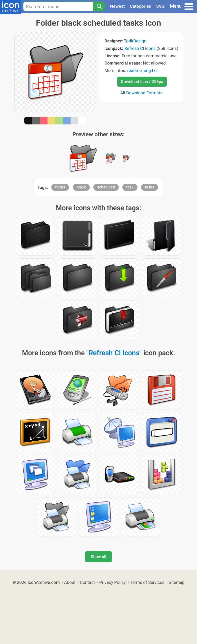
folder (60, 187)
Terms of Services (147, 582)
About (70, 582)
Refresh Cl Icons (140, 48)
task (130, 187)
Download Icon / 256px (142, 82)
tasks (150, 187)
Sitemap (177, 582)
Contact (87, 582)
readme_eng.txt (142, 70)
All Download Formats (141, 93)
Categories (140, 6)
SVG (160, 6)
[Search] (99, 6)
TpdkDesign (135, 41)
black (81, 187)
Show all (98, 557)
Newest (117, 6)
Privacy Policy (112, 582)
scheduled (106, 187)
